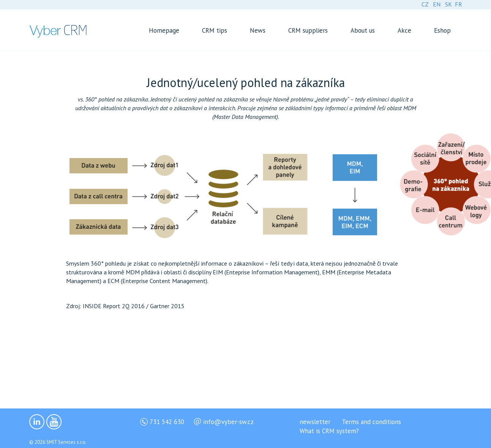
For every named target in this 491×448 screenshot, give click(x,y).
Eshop (442, 30)
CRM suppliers (308, 30)
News (258, 30)
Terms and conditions (371, 422)
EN (437, 4)
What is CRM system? (329, 431)
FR (459, 4)
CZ (425, 4)
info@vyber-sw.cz (228, 422)
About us (363, 30)
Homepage (164, 30)
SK (448, 4)
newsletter (315, 422)
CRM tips (215, 30)
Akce (404, 30)
